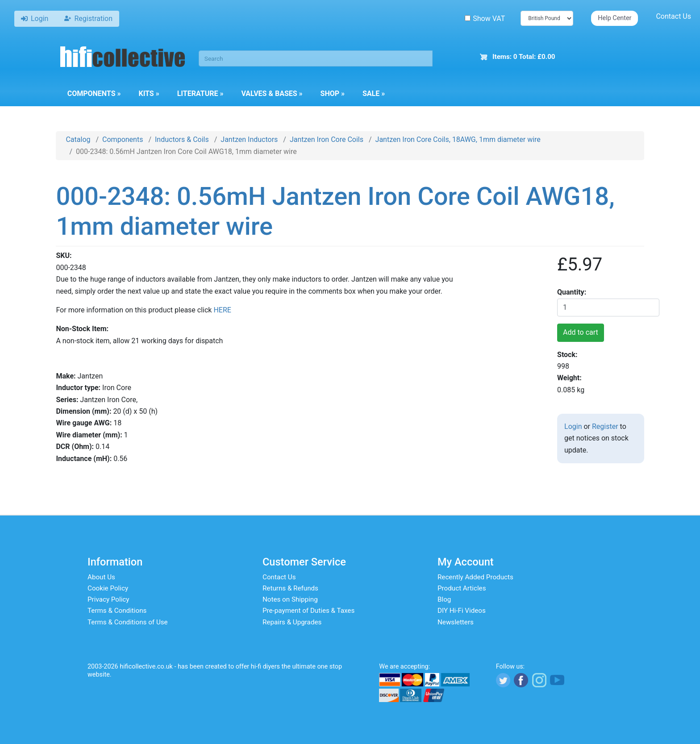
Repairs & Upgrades (292, 622)
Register (605, 426)
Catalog (78, 139)
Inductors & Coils (182, 139)
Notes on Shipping (290, 599)
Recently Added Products (475, 577)
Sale (374, 94)
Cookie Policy (108, 588)
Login (573, 426)
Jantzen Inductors (249, 139)
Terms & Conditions (117, 611)
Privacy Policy (108, 599)
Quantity (571, 292)
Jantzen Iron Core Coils (327, 139)
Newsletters (456, 622)
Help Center (615, 18)
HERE (222, 310)
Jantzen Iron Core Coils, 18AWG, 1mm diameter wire (458, 139)
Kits (149, 94)
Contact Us (673, 16)
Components (94, 94)
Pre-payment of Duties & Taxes (308, 611)
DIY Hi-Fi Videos (462, 611)
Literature (200, 94)
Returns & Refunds (290, 588)
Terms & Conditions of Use (128, 622)
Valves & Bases (272, 94)
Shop (333, 94)
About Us (101, 577)
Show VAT (485, 19)
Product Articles (462, 588)
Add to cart (581, 332)
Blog (444, 599)
